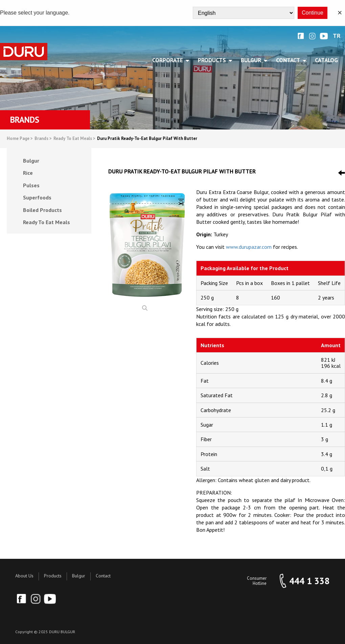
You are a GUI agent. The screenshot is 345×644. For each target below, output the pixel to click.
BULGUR (252, 60)
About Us (24, 576)
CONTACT (289, 60)
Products (53, 576)
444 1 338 (309, 581)
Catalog (326, 60)
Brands (43, 139)
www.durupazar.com (249, 247)
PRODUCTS (213, 60)
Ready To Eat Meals (74, 139)
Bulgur (79, 576)
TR (337, 36)
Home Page (20, 139)
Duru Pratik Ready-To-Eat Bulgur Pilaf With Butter (147, 139)
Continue (313, 13)
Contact (103, 576)
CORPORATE (169, 60)
